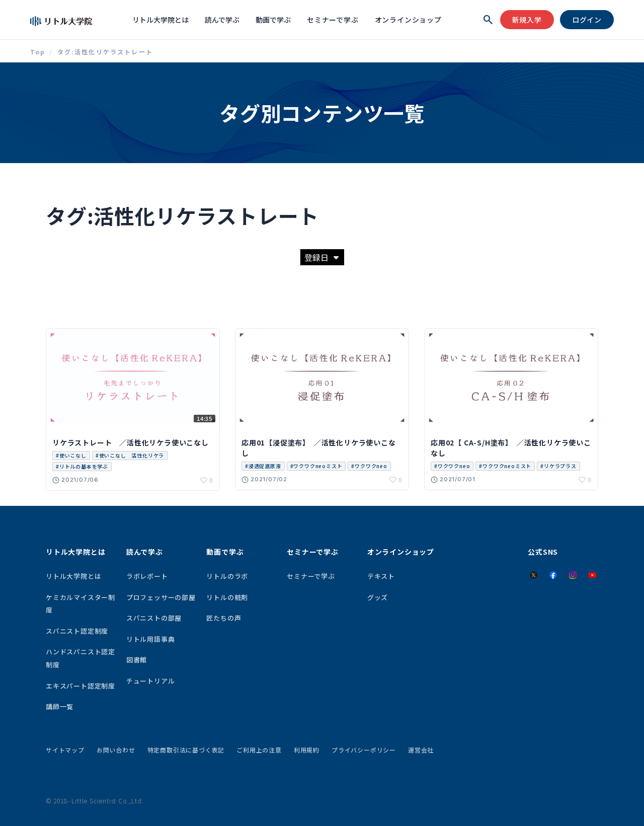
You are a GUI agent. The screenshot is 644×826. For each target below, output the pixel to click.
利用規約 (307, 750)
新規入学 (527, 20)
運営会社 (421, 750)
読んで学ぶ (222, 20)
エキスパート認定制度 (80, 686)
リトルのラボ (227, 576)
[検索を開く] (488, 20)
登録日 (321, 257)
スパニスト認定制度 (77, 631)
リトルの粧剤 (227, 597)
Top (38, 52)
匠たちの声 (224, 618)
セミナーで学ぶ (333, 20)
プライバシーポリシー (364, 750)
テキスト (381, 576)
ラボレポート (147, 576)
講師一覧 (60, 706)
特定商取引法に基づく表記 (186, 750)
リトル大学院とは (160, 20)
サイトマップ (65, 750)
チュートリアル (151, 681)
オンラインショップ (408, 20)
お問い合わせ (116, 750)
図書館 (137, 660)
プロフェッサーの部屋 (161, 597)
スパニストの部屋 (154, 618)
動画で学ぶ (273, 20)
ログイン (587, 20)
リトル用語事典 (151, 639)
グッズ (378, 597)
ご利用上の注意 (259, 750)
